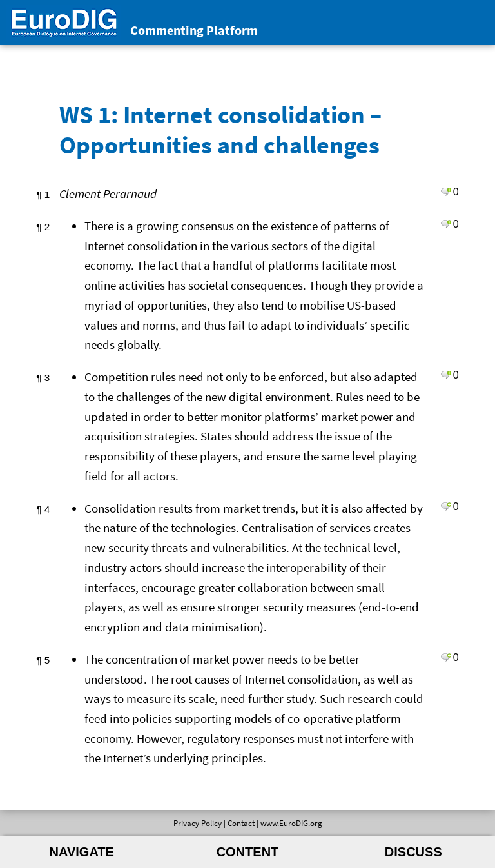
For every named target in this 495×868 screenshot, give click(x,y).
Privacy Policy (198, 823)
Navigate (82, 852)
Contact (241, 823)
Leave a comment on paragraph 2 (446, 224)
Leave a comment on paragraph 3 (446, 375)
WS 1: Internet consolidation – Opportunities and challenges (220, 129)
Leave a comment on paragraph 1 (446, 192)
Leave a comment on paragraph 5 (446, 657)
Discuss (413, 852)
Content (248, 852)
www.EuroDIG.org (291, 823)
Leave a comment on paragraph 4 (446, 506)
